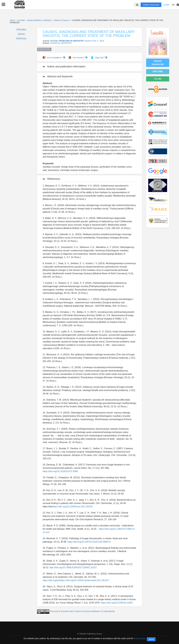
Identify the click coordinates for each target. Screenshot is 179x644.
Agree (151, 639)
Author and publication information (64, 67)
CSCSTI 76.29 (44, 49)
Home (12, 20)
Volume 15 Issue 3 (62, 20)
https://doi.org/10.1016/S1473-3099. (60, 471)
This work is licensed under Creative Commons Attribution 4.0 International (82, 611)
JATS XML (158, 71)
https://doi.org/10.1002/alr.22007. (117, 603)
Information (21, 29)
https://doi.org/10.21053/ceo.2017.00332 (72, 507)
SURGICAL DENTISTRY (61, 43)
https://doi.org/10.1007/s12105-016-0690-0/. (89, 542)
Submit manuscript (151, 5)
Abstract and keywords (58, 76)
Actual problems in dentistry (39, 20)
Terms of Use (140, 638)
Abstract (21, 34)
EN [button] (173, 5)
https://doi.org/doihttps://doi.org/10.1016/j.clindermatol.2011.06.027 (76, 580)
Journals (21, 20)
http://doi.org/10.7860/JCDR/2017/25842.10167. (73, 567)
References (21, 38)
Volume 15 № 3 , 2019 (94, 41)
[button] (3, 4)
